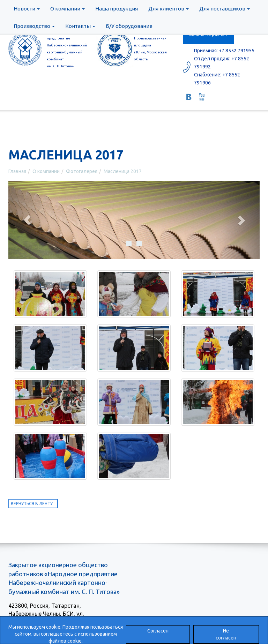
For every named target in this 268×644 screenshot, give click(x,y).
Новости (27, 9)
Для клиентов (169, 9)
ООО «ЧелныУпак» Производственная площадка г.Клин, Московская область (151, 45)
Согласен (158, 631)
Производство (34, 26)
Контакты (80, 26)
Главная (17, 171)
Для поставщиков (225, 9)
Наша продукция (117, 9)
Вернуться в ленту (32, 504)
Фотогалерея (82, 171)
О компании (68, 9)
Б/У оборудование (129, 26)
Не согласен (226, 634)
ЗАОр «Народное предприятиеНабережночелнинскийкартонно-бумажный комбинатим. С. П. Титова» (66, 49)
